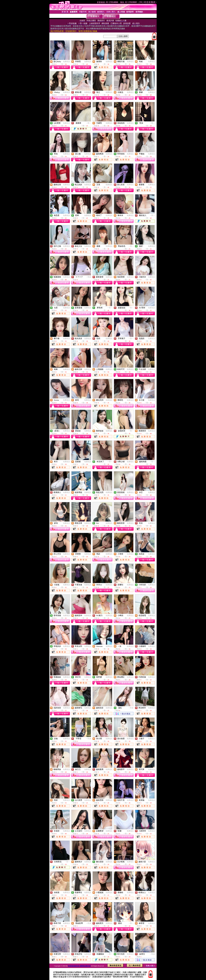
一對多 (89, 277)
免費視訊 (67, 62)
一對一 (89, 123)
